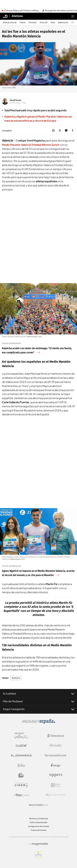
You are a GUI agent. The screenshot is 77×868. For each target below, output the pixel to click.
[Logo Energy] (56, 765)
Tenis (53, 23)
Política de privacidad (38, 822)
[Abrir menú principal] (73, 16)
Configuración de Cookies (38, 826)
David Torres (15, 100)
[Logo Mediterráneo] (39, 805)
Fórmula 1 (33, 23)
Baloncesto (63, 23)
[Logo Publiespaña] (56, 795)
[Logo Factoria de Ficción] (56, 755)
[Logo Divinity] (56, 746)
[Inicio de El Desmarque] (5, 16)
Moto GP (44, 23)
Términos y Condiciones (39, 819)
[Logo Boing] (21, 765)
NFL (73, 23)
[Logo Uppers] (56, 775)
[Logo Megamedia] (40, 844)
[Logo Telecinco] (56, 736)
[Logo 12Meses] (56, 785)
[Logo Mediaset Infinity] (21, 736)
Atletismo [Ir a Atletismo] (17, 16)
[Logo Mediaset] (39, 723)
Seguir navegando (38, 709)
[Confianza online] (38, 857)
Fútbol (23, 23)
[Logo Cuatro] (21, 746)
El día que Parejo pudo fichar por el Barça (21, 11)
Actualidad (38, 693)
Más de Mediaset (38, 701)
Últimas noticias (10, 23)
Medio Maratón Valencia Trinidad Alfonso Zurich (31, 145)
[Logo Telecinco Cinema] (21, 785)
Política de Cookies (39, 830)
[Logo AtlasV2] (21, 795)
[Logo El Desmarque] (21, 755)
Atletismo (16, 678)
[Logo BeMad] (21, 775)
